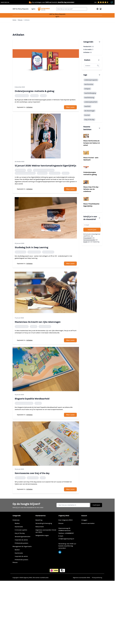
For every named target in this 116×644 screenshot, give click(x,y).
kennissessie (20, 478)
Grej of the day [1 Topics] (89, 119)
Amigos (38, 403)
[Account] (97, 9)
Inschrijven (92, 230)
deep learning (21, 252)
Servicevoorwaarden (89, 240)
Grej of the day (20, 533)
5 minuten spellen (21, 530)
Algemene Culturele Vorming (44, 170)
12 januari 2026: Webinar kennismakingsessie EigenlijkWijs (45, 166)
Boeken (17, 523)
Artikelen (27, 20)
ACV (29, 170)
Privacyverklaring (97, 578)
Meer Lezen (70, 107)
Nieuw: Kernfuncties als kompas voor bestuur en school (92, 143)
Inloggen (84, 520)
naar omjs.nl (5, 2)
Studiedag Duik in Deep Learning (31, 247)
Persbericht (89, 47)
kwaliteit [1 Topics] (87, 106)
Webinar (66, 173)
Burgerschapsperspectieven (25, 173)
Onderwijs (16, 520)
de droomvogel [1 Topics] (89, 111)
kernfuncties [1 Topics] (89, 84)
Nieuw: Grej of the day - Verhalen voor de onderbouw (91, 189)
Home (14, 20)
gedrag (43, 96)
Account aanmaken (88, 523)
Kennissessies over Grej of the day (32, 473)
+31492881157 (69, 533)
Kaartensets (19, 527)
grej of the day (33, 478)
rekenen (34, 326)
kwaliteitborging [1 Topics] (90, 93)
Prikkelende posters (21, 543)
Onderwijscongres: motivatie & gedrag (34, 91)
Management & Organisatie (22, 546)
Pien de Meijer (55, 173)
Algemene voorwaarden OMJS (82, 578)
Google (85, 242)
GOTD (43, 478)
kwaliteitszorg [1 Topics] (89, 97)
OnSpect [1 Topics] (87, 89)
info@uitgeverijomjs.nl (66, 539)
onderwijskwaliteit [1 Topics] (91, 102)
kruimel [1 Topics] (87, 115)
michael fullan (48, 252)
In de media (88, 49)
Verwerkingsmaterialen (23, 537)
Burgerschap (42, 173)
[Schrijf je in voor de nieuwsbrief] (92, 225)
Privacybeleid (87, 238)
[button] (98, 66)
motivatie (34, 96)
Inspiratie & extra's (21, 540)
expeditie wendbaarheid (24, 403)
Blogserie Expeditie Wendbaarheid (32, 399)
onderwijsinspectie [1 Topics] (91, 80)
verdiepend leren (34, 252)
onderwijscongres (22, 96)
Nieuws (20, 20)
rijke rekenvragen (22, 326)
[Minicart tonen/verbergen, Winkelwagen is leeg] (101, 9)
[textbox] (92, 66)
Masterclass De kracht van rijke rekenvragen (38, 322)
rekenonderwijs (45, 326)
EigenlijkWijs (20, 170)
